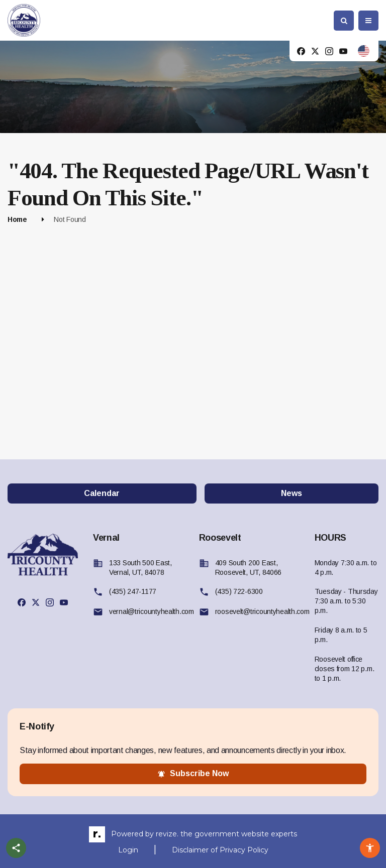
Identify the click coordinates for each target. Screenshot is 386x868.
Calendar (102, 493)
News (292, 493)
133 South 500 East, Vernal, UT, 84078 (140, 568)
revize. (167, 834)
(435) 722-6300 (239, 591)
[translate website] (364, 51)
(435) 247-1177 (133, 591)
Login (128, 850)
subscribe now (193, 774)
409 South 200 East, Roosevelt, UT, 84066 (248, 568)
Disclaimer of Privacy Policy (220, 850)
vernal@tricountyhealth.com (152, 611)
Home (17, 219)
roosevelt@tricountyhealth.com (262, 611)
